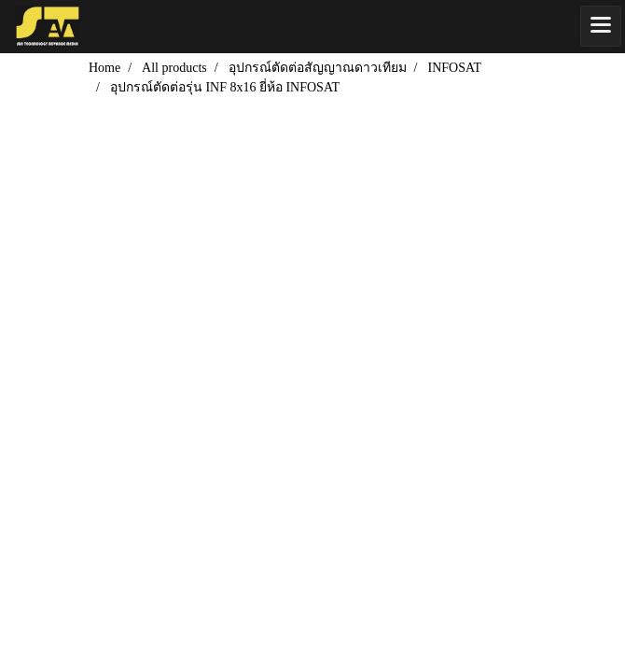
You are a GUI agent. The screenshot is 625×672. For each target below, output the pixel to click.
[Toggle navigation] (601, 26)
